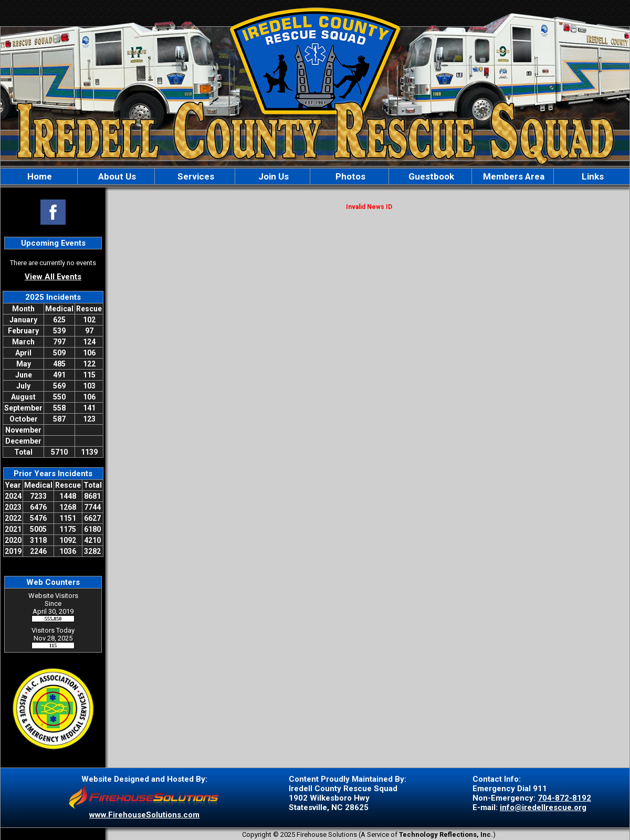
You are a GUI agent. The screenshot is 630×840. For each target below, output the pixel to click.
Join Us (272, 176)
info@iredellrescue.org (543, 807)
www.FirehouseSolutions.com (144, 815)
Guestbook (430, 176)
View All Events (53, 277)
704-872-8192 (564, 798)
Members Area (513, 176)
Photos (349, 176)
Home (39, 176)
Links (592, 176)
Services (195, 176)
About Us (116, 176)
